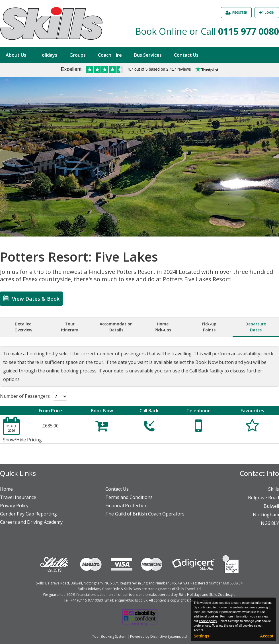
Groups (78, 55)
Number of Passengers (25, 396)
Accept (267, 636)
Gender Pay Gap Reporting (28, 514)
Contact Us (186, 55)
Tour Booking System (109, 636)
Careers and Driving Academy (31, 522)
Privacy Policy (14, 506)
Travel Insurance (18, 497)
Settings (201, 636)
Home (6, 489)
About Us (16, 55)
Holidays (48, 55)
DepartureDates (256, 327)
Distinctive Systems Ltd (169, 636)
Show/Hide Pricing (22, 440)
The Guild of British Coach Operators (145, 514)
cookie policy (208, 621)
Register (240, 12)
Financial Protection (126, 506)
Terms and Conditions (129, 497)
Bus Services (148, 55)
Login (270, 12)
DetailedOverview (23, 327)
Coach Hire (110, 55)
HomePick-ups (163, 327)
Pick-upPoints (209, 327)
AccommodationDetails (116, 327)
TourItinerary (70, 327)
